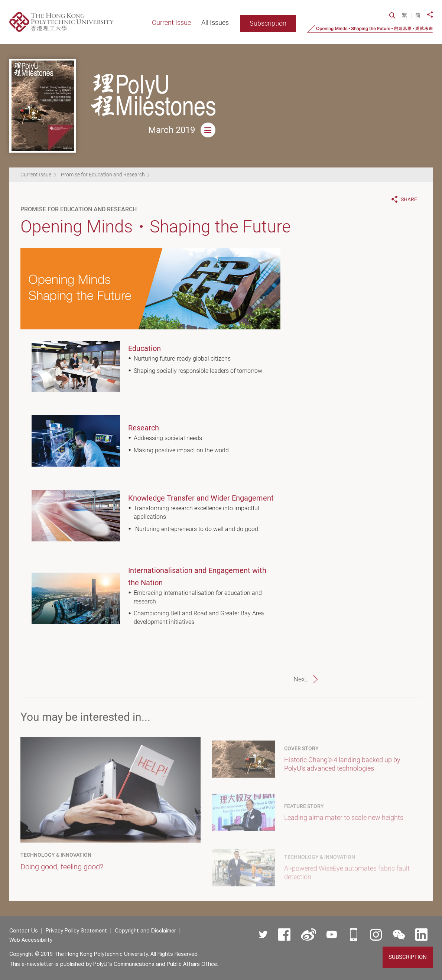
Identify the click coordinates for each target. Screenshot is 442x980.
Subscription (268, 23)
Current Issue (36, 175)
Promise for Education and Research (103, 175)
